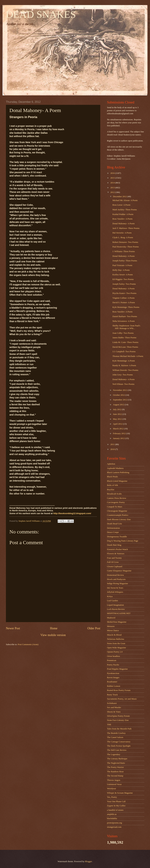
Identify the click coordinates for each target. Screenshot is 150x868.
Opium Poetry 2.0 (115, 652)
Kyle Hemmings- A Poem (124, 361)
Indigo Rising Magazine (117, 583)
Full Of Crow (113, 562)
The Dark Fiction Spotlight (119, 746)
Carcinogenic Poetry (116, 502)
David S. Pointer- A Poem (124, 302)
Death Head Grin (114, 524)
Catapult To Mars (115, 507)
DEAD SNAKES (41, 14)
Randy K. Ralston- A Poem (124, 365)
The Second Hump (115, 776)
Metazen (111, 626)
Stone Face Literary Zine (118, 720)
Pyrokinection (113, 673)
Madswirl (111, 618)
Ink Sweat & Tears (115, 588)
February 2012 (120, 433)
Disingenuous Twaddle (117, 537)
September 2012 (120, 400)
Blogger (88, 861)
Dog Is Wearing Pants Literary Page (123, 541)
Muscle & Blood (114, 635)
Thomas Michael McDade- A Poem (128, 356)
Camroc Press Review (117, 498)
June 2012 (118, 414)
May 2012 (118, 419)
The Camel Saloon (115, 737)
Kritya (110, 596)
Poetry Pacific (113, 665)
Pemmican (112, 660)
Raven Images (113, 678)
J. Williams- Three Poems (124, 251)
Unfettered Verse (114, 784)
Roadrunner (112, 682)
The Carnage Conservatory (119, 742)
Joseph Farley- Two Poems (124, 284)
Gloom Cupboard (115, 567)
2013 (113, 188)
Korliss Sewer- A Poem (123, 275)
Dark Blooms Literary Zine (119, 519)
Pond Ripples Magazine (117, 669)
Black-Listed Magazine (117, 481)
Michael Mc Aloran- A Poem (125, 200)
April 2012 (118, 424)
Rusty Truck (112, 695)
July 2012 (117, 409)
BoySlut (111, 490)
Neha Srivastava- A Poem (124, 321)
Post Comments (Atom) (28, 644)
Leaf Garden (112, 601)
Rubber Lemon (114, 686)
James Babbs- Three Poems (124, 338)
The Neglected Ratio (116, 763)
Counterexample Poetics (118, 515)
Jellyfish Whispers (115, 592)
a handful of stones (115, 810)
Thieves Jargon (114, 780)
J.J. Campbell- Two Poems (124, 352)
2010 (113, 449)
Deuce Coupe (113, 532)
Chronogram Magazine (117, 511)
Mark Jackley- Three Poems (125, 210)
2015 (113, 178)
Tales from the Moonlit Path (119, 729)
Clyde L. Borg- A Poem (123, 237)
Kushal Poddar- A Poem (123, 214)
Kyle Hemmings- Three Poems (126, 307)
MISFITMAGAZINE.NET (119, 613)
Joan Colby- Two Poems (123, 333)
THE (109, 725)
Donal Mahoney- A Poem (123, 224)
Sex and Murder (114, 707)
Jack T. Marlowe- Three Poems (126, 228)
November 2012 (120, 390)
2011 (113, 444)
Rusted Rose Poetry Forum (119, 690)
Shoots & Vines (114, 712)
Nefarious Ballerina (116, 639)
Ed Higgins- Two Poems (123, 279)
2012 (113, 192)
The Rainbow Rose (115, 772)
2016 (113, 173)
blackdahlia (112, 818)
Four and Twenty (114, 558)
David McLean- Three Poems (125, 347)
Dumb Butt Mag (114, 545)
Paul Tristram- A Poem (122, 265)
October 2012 (119, 395)
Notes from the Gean (116, 643)
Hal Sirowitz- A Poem (122, 233)
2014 (113, 183)
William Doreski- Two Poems (125, 370)
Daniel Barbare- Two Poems (125, 316)
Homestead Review (115, 575)
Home (54, 628)
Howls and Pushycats (116, 579)
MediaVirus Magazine (117, 622)
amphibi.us (112, 814)
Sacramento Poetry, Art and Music (122, 699)
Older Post (94, 628)
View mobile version (53, 635)
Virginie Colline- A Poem (123, 298)
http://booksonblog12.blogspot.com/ (72, 513)
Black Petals (112, 477)
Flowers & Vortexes (116, 554)
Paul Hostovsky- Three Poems (126, 247)
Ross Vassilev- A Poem (122, 219)
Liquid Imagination (115, 605)
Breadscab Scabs (114, 494)
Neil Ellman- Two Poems (123, 384)
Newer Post (13, 628)
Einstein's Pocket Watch (117, 549)
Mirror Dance (113, 631)
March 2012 (118, 429)
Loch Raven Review (116, 609)
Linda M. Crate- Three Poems (125, 342)
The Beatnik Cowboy (116, 733)
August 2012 (119, 405)
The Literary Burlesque (117, 759)
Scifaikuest (112, 703)
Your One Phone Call (116, 801)
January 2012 (119, 438)
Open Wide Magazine (116, 648)
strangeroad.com (114, 827)
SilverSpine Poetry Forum (118, 716)
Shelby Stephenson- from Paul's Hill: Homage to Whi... (126, 327)
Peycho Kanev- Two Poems (124, 293)
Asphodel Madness (115, 468)
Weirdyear (111, 789)
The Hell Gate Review (117, 750)
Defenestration (113, 528)
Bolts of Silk (112, 485)
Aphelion (111, 464)
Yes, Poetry (112, 797)
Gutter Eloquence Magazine (119, 571)
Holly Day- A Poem (121, 270)
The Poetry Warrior (115, 767)
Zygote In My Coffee (116, 806)
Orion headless (114, 656)
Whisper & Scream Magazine (120, 793)
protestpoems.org (115, 823)
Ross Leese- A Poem (121, 205)
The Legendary (114, 754)
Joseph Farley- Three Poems (125, 261)
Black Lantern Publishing (118, 472)
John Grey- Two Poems (123, 375)
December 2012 (120, 197)
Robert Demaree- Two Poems (125, 242)
